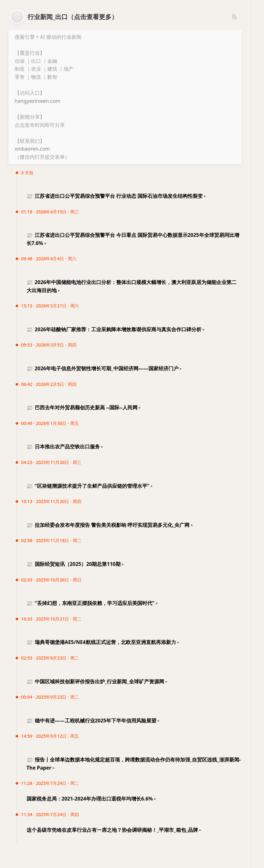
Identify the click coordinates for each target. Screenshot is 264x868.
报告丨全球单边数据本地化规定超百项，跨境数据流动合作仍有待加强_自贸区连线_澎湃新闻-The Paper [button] (134, 764)
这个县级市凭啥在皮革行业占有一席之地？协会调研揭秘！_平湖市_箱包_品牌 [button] (112, 830)
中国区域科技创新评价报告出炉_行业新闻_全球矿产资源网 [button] (95, 681)
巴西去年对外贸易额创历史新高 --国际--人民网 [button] (82, 407)
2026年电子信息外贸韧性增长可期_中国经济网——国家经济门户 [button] (103, 368)
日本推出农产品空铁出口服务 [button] (63, 446)
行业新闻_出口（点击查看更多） (73, 17)
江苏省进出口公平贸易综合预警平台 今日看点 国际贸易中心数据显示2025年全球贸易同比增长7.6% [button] (133, 239)
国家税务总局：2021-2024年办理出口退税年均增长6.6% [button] (90, 799)
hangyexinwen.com (38, 101)
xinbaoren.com (32, 149)
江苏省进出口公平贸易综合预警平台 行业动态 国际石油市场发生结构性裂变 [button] (115, 196)
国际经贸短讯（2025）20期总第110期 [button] (74, 564)
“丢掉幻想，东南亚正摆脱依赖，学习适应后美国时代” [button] (91, 603)
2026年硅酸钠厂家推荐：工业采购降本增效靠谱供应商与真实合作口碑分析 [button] (114, 329)
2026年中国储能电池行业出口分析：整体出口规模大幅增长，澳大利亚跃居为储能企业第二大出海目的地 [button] (132, 286)
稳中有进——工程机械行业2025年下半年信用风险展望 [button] (92, 721)
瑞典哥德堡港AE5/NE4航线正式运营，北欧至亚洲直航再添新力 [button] (101, 642)
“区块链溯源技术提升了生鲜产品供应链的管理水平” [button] (88, 486)
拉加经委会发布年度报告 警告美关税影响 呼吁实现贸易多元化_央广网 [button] (108, 525)
